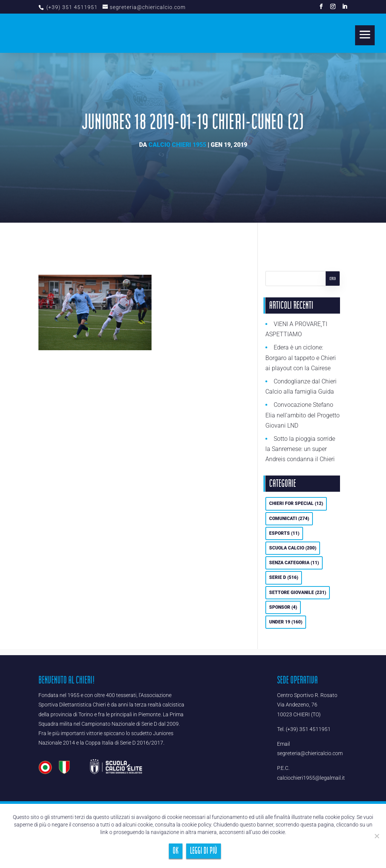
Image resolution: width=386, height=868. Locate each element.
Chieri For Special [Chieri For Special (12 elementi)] (296, 503)
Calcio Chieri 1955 (177, 145)
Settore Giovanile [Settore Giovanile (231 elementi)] (298, 593)
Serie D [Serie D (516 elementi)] (284, 577)
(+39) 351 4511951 (71, 7)
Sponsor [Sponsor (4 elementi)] (283, 607)
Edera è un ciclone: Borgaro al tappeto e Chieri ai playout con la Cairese (301, 358)
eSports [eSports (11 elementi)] (284, 533)
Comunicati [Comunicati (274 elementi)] (289, 519)
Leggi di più (204, 851)
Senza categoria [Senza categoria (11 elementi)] (294, 563)
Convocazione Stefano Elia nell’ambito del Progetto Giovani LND (303, 415)
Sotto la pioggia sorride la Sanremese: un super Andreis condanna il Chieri (300, 449)
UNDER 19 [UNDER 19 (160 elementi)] (286, 622)
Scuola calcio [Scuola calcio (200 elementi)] (293, 548)
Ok (176, 851)
